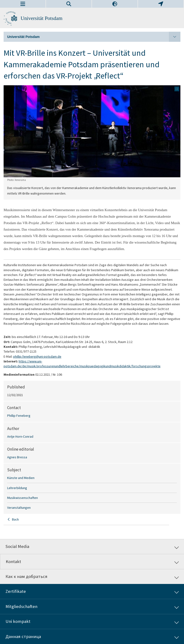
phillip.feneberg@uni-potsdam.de (37, 356)
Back (15, 519)
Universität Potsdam (42, 18)
